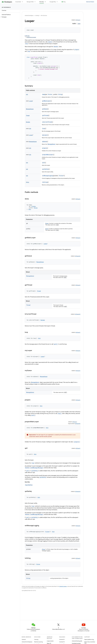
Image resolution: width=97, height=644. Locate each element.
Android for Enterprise (27, 642)
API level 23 (78, 256)
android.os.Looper (31, 37)
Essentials (18, 2)
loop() (60, 414)
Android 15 (62, 639)
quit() (56, 344)
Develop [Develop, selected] (42, 2)
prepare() (77, 442)
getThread (45, 115)
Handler (56, 47)
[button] (10, 17)
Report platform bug (89, 639)
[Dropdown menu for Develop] (46, 2)
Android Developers (29, 16)
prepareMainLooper (48, 155)
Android (24, 639)
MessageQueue (51, 144)
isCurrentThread (47, 122)
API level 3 (78, 285)
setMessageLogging (48, 176)
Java (79, 24)
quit (43, 163)
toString (45, 182)
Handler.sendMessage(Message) (34, 468)
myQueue (44, 142)
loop (26, 44)
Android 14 (62, 642)
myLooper (45, 135)
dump (44, 94)
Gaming (36, 639)
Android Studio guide (77, 641)
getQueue (45, 109)
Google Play (53, 2)
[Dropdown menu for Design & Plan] (36, 2)
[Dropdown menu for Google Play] (58, 2)
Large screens (50, 641)
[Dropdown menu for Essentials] (23, 2)
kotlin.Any (27, 36)
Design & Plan (30, 2)
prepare (50, 42)
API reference (6, 7)
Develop (37, 16)
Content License (63, 586)
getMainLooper (46, 101)
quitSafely (45, 169)
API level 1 (78, 20)
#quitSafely (29, 485)
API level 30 (78, 424)
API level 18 (78, 491)
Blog (64, 2)
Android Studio (90, 2)
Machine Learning (39, 642)
